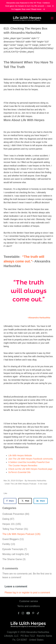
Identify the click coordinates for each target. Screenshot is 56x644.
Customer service (29, 601)
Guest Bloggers (13, 539)
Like (5, 493)
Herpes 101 (12, 524)
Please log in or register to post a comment (27, 593)
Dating (8, 519)
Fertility (9, 544)
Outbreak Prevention (16, 514)
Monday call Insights (16, 554)
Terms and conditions (29, 606)
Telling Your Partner (15, 529)
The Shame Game (14, 559)
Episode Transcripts (15, 549)
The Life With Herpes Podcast (23, 484)
